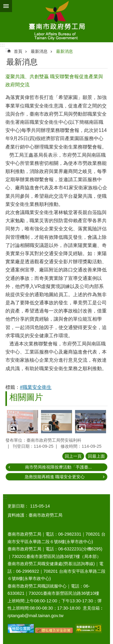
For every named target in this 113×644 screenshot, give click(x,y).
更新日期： (18, 506)
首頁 (18, 51)
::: (2, 45)
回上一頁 (73, 456)
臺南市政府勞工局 (56, 21)
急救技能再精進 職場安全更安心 (55, 477)
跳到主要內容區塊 (3, 3)
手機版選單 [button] (6, 6)
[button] (22, 422)
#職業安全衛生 (36, 387)
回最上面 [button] (96, 456)
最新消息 (39, 51)
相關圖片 (26, 397)
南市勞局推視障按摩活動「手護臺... (58, 467)
